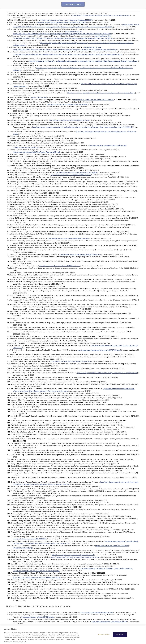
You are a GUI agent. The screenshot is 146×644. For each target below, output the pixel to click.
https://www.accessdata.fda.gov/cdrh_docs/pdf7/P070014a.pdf (99, 350)
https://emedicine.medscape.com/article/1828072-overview (60, 266)
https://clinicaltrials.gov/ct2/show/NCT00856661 (30, 539)
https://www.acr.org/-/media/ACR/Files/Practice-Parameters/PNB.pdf (37, 152)
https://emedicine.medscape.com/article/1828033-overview (80, 254)
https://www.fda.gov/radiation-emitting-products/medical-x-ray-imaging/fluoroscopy (101, 16)
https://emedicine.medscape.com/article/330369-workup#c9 (76, 173)
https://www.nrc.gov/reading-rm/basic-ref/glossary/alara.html (73, 555)
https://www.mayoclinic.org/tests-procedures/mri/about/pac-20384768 (62, 22)
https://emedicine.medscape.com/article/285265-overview (94, 100)
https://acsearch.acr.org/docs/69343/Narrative (38, 617)
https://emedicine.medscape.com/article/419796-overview (71, 361)
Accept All (120, 635)
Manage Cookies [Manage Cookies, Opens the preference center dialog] (104, 635)
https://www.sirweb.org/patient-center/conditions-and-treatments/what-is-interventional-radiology (101, 93)
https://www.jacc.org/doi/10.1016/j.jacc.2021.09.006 (109, 622)
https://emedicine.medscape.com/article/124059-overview (71, 175)
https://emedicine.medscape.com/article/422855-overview (67, 104)
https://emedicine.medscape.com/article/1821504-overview (68, 239)
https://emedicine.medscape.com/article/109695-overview (69, 120)
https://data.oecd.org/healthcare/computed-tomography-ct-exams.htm (75, 557)
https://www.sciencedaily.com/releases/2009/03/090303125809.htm (37, 578)
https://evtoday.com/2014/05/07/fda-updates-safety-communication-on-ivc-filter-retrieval (107, 373)
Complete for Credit (73, 4)
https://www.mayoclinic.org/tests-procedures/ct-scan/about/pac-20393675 (66, 20)
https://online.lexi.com (39, 97)
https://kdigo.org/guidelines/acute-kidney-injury (97, 613)
